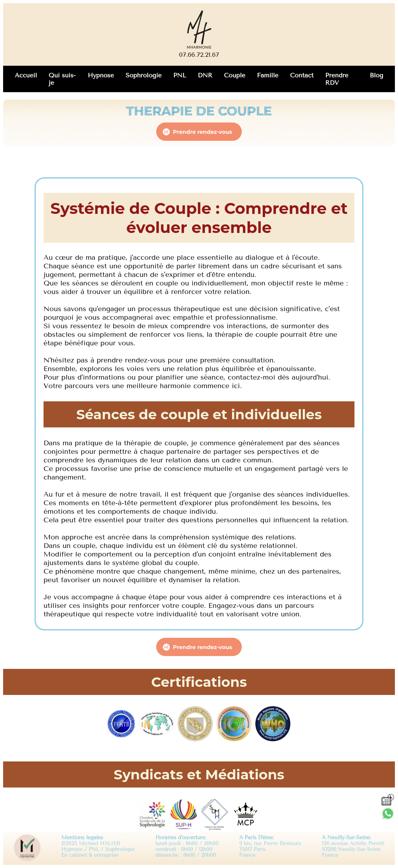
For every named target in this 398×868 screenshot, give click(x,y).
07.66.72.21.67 (199, 55)
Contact (302, 75)
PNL (180, 75)
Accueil (26, 75)
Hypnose (101, 75)
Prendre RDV (337, 79)
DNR (205, 75)
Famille (268, 75)
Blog (376, 75)
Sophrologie (144, 75)
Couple (235, 75)
